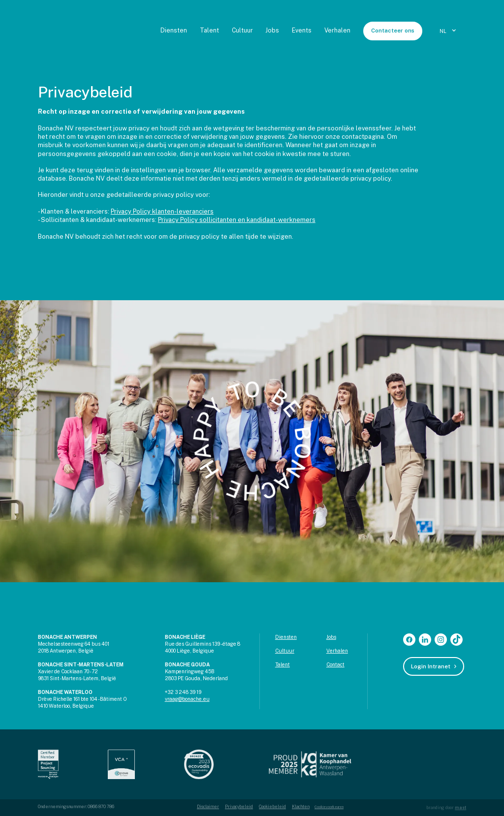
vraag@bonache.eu (187, 699)
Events (302, 30)
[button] (449, 31)
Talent (209, 30)
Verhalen (337, 30)
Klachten (301, 807)
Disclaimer (208, 807)
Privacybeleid (239, 807)
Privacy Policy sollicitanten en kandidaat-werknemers (237, 220)
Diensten (174, 30)
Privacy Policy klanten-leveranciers (162, 211)
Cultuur (242, 30)
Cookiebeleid (272, 807)
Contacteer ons (393, 31)
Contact (335, 664)
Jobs (272, 30)
